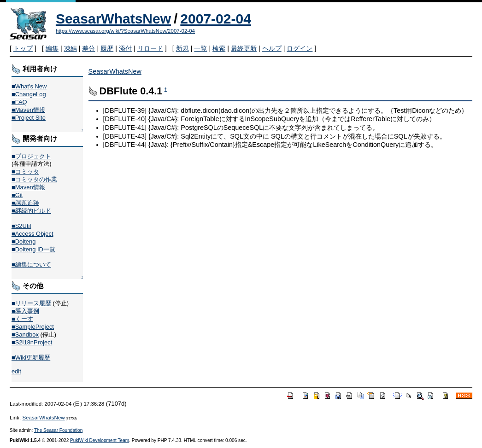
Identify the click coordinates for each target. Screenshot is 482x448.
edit (16, 371)
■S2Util (21, 226)
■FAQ (19, 102)
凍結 (71, 48)
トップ (23, 48)
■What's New (29, 86)
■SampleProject (33, 327)
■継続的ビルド (31, 211)
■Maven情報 (28, 110)
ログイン (300, 48)
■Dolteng (24, 241)
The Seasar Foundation (58, 430)
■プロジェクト (31, 156)
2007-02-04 (215, 19)
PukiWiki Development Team (100, 440)
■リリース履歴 (31, 303)
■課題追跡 (25, 203)
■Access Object (32, 234)
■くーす (22, 319)
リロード (150, 48)
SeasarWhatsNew (113, 19)
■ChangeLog (29, 94)
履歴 (107, 48)
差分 (88, 48)
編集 (52, 48)
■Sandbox (25, 335)
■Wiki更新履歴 (31, 358)
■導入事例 (25, 311)
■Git (17, 195)
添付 (125, 48)
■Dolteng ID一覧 (33, 249)
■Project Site (29, 118)
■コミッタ (25, 172)
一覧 (200, 48)
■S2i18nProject (32, 342)
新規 (182, 48)
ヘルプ (272, 48)
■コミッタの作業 (34, 179)
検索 (219, 48)
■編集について (31, 265)
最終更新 (244, 48)
